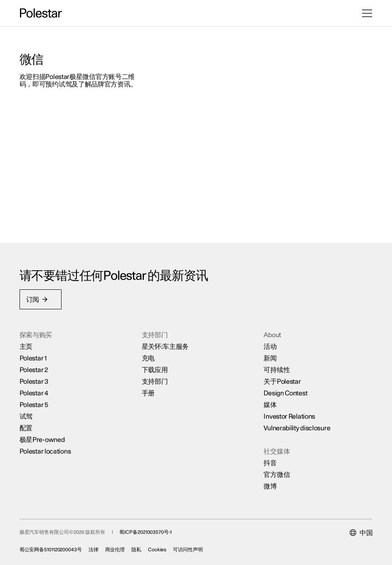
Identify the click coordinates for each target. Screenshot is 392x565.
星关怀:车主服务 (165, 346)
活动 (270, 346)
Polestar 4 (34, 392)
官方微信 (277, 474)
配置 (26, 427)
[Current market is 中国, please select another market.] (361, 532)
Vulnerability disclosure (297, 427)
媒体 (270, 404)
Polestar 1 (34, 358)
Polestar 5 (34, 404)
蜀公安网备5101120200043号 (51, 549)
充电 (148, 358)
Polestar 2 (34, 369)
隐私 (137, 549)
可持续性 (277, 369)
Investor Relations (289, 416)
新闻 (270, 358)
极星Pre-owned (43, 439)
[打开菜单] (367, 13)
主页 (26, 346)
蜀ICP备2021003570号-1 (146, 531)
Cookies (158, 549)
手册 (148, 392)
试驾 (26, 416)
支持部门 (155, 381)
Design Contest (285, 392)
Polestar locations (46, 451)
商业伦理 (116, 549)
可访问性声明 (189, 549)
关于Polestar (282, 381)
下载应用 (155, 369)
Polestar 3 (34, 381)
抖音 (270, 462)
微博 (270, 486)
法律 (94, 549)
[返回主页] (41, 13)
